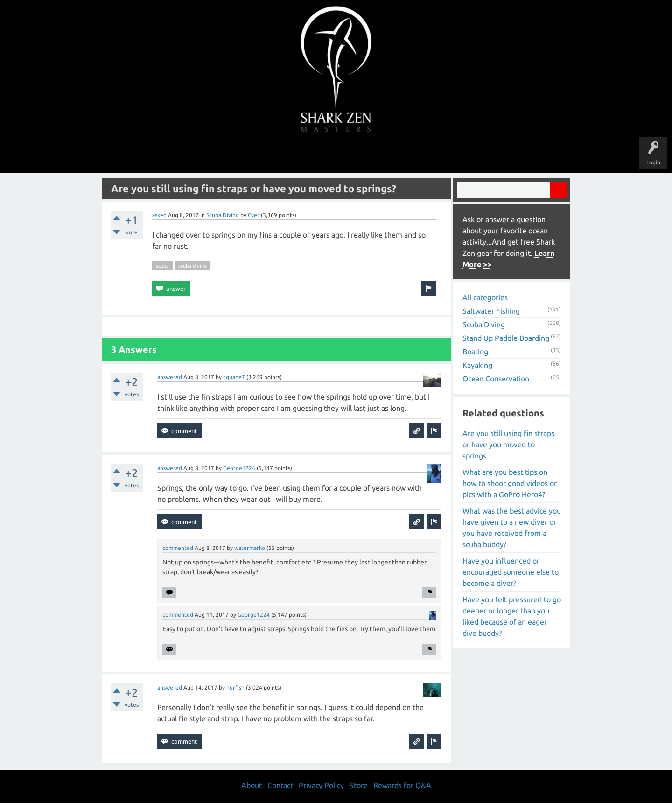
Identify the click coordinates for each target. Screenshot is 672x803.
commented (178, 548)
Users (336, 155)
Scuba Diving (223, 215)
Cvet (254, 215)
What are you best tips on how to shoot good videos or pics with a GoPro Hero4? (510, 483)
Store (443, 155)
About (415, 155)
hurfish (235, 687)
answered (170, 377)
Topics (307, 155)
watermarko (250, 548)
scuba (162, 266)
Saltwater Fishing (491, 311)
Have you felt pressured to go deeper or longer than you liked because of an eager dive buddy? (512, 616)
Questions (232, 155)
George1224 (239, 468)
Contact (280, 785)
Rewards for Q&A (402, 785)
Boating (475, 352)
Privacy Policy (321, 785)
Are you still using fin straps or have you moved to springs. (508, 444)
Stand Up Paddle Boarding (506, 338)
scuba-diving (192, 266)
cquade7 (234, 377)
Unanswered (271, 155)
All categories (485, 297)
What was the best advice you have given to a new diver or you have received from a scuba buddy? (512, 528)
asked (159, 215)
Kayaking (477, 365)
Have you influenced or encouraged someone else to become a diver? (511, 572)
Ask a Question (375, 155)
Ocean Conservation (496, 379)
